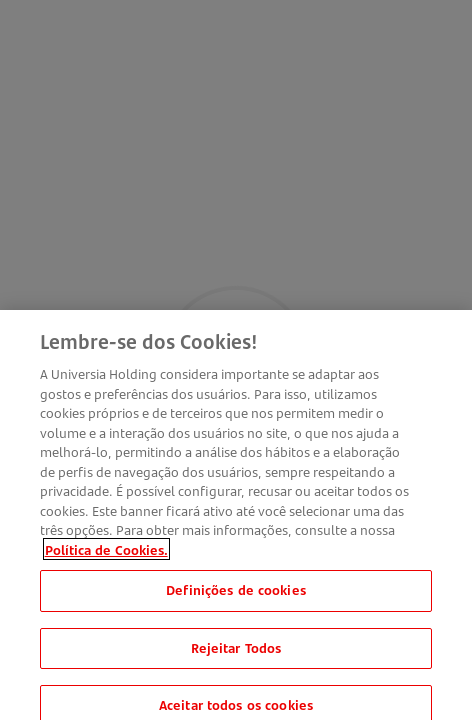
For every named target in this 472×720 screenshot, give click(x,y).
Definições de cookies (236, 597)
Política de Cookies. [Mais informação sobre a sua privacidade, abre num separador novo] (106, 556)
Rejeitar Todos (236, 654)
